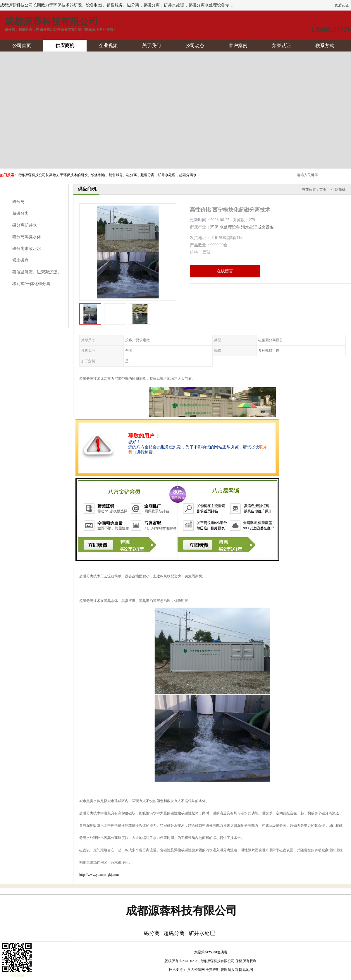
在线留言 (225, 271)
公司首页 (22, 46)
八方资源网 (196, 970)
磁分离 (18, 202)
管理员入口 (229, 970)
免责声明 (213, 970)
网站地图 (246, 970)
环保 (214, 227)
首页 (323, 190)
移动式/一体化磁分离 (31, 284)
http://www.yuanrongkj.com (99, 875)
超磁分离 (20, 213)
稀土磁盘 (20, 260)
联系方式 (325, 46)
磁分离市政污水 (27, 249)
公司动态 (195, 46)
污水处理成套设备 (257, 227)
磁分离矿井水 (25, 225)
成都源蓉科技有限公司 (217, 961)
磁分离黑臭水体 (27, 237)
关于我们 (152, 46)
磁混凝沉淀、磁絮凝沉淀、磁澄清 (43, 272)
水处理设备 (230, 227)
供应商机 (65, 46)
